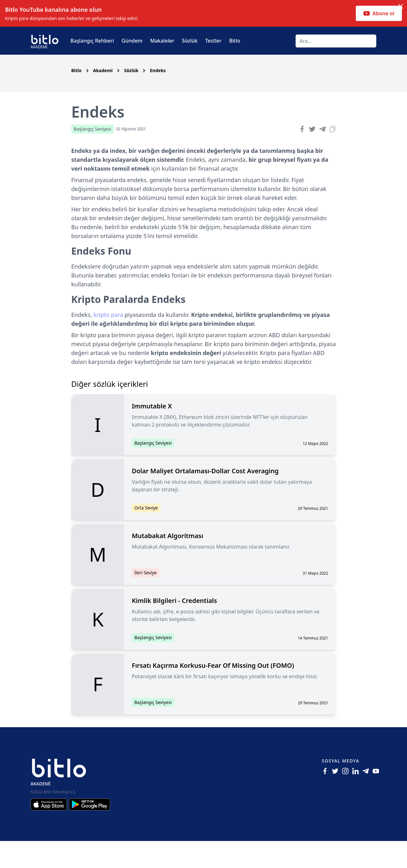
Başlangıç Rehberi (92, 41)
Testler (213, 41)
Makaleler (162, 41)
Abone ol (379, 13)
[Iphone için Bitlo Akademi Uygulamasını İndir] (50, 831)
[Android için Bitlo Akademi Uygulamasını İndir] (89, 831)
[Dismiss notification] (401, 6)
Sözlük (190, 41)
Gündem (132, 41)
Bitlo (235, 41)
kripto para (108, 342)
